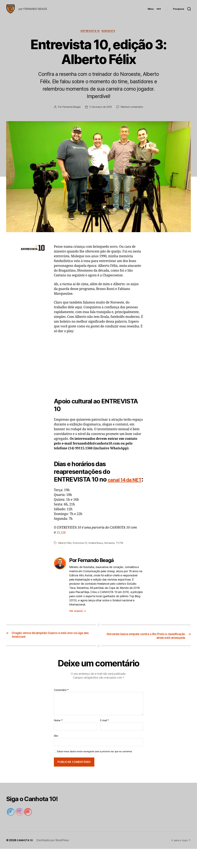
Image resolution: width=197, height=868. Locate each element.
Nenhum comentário (101, 118)
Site (56, 755)
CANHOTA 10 (25, 859)
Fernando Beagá (86, 112)
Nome (58, 740)
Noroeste (110, 36)
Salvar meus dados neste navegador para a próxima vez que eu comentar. (95, 770)
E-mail (104, 740)
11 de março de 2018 (116, 112)
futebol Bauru (98, 562)
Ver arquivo (78, 630)
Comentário (61, 709)
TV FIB (62, 551)
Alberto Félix (65, 562)
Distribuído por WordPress (54, 859)
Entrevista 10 (90, 36)
